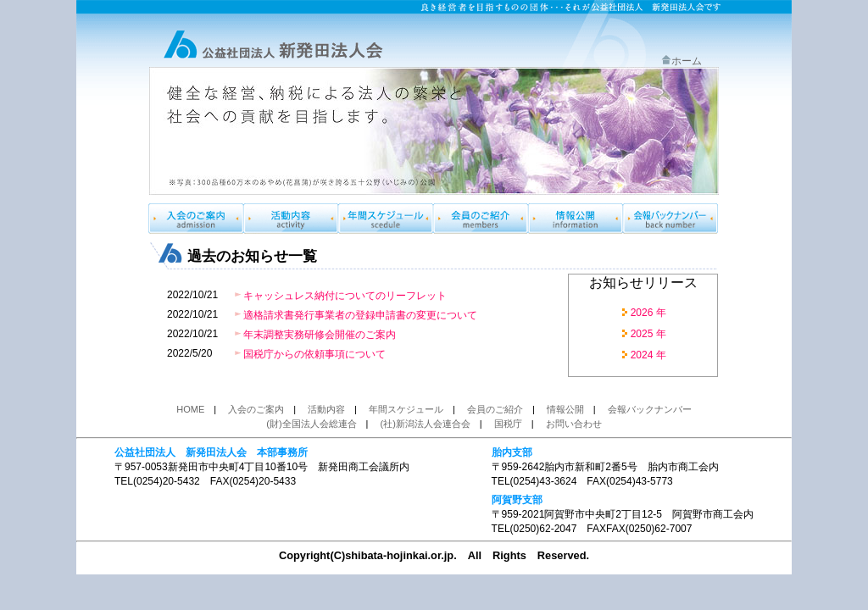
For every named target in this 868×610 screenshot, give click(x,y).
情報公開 (576, 219)
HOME (190, 409)
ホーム (682, 61)
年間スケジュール (386, 219)
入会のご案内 (196, 219)
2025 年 (648, 334)
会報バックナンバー (670, 219)
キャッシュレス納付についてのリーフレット (345, 296)
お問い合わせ (574, 424)
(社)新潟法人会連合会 (426, 424)
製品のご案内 (291, 219)
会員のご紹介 (481, 219)
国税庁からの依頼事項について (314, 354)
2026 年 (648, 313)
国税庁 (508, 424)
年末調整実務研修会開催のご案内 (320, 335)
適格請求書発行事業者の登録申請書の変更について (360, 315)
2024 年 (648, 355)
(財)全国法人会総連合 (311, 424)
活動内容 (326, 409)
